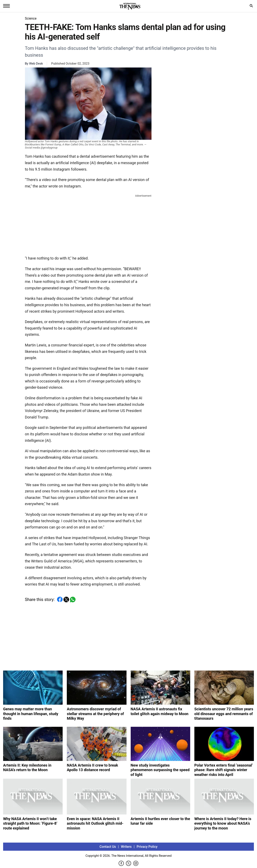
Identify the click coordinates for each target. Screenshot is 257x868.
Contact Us (108, 847)
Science (31, 18)
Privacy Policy (147, 847)
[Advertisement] (88, 224)
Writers (126, 847)
